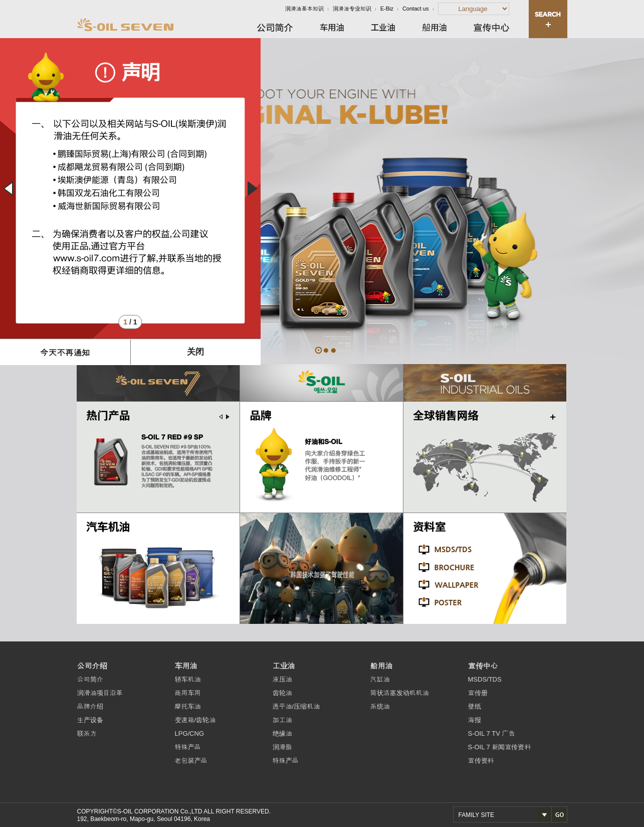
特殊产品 (188, 747)
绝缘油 (282, 733)
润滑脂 (282, 747)
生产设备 (90, 720)
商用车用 (188, 693)
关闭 (195, 352)
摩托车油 (188, 706)
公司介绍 (92, 666)
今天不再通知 (65, 353)
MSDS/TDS (485, 679)
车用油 (186, 666)
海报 (475, 720)
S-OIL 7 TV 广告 (492, 733)
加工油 (282, 720)
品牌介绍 (90, 706)
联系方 (87, 733)
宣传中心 (483, 666)
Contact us (416, 9)
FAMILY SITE (477, 815)
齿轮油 (282, 693)
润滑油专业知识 (352, 9)
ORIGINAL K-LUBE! (318, 350)
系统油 (380, 706)
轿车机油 (188, 679)
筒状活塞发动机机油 (400, 693)
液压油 (282, 679)
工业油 (284, 666)
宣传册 (478, 693)
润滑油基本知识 (304, 9)
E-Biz (387, 9)
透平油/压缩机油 (296, 706)
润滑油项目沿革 (100, 693)
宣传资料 (481, 761)
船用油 (382, 666)
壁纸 (475, 706)
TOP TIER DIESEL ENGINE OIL (334, 350)
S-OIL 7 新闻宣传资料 (500, 747)
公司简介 (90, 679)
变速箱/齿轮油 (195, 720)
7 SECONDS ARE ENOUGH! (326, 350)
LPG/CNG (190, 733)
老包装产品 (191, 761)
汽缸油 (380, 679)
